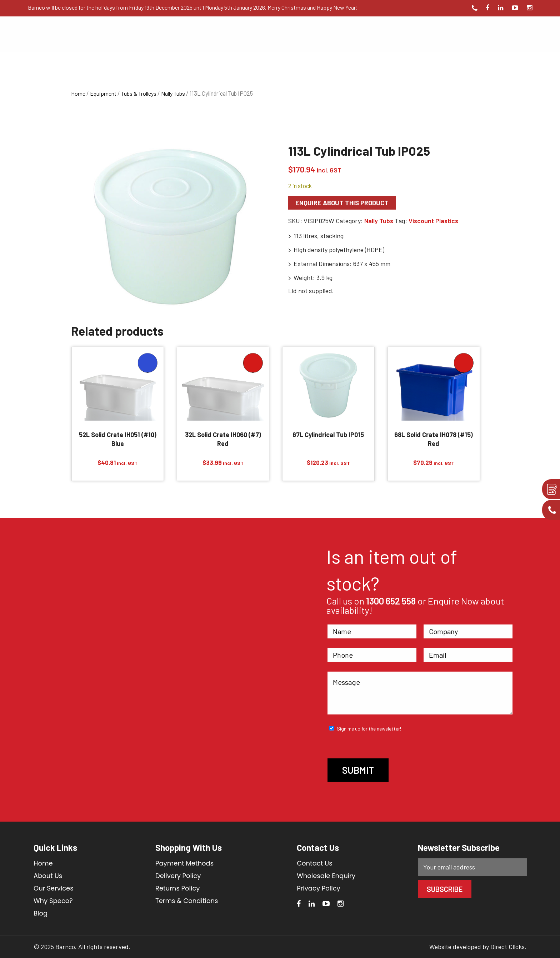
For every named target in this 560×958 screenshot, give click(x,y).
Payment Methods (184, 863)
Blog (41, 913)
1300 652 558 (391, 601)
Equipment (103, 93)
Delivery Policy (178, 876)
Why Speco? (53, 901)
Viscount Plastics (433, 221)
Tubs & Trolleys (139, 93)
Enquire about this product (342, 203)
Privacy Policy (319, 888)
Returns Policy (177, 888)
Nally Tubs (173, 93)
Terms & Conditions (187, 901)
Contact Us (315, 863)
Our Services (54, 888)
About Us (48, 876)
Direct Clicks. (508, 947)
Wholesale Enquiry (326, 876)
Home (78, 93)
